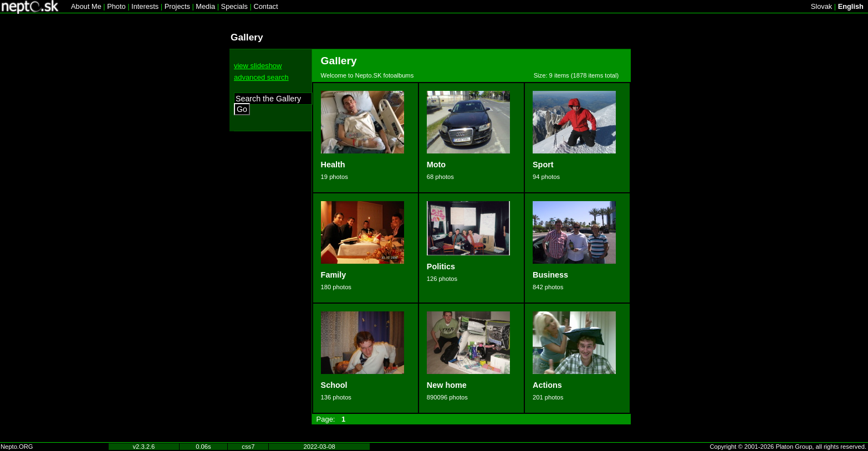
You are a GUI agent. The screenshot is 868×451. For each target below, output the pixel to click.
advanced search (261, 77)
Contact (265, 6)
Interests (145, 6)
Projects (177, 6)
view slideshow (258, 66)
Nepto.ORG (17, 447)
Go (242, 109)
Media (205, 6)
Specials (234, 6)
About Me (86, 6)
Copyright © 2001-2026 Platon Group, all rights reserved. (788, 447)
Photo (116, 6)
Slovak (821, 6)
